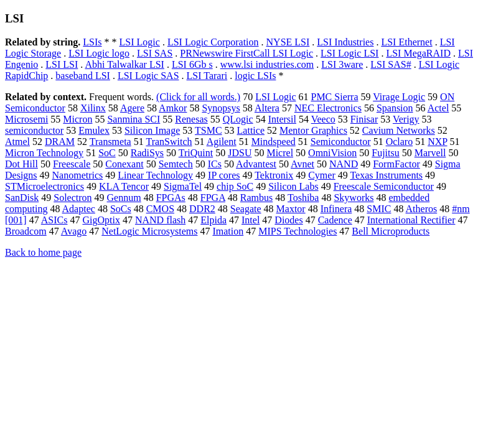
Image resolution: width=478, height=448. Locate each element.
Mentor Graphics (313, 130)
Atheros (422, 209)
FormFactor (396, 164)
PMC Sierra (334, 97)
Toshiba (303, 198)
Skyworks (354, 198)
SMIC (379, 209)
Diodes (288, 220)
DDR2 (202, 209)
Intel (251, 220)
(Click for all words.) (198, 97)
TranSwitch (169, 142)
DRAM (60, 142)
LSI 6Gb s (192, 64)
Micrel (280, 153)
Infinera (336, 209)
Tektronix (274, 175)
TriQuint (196, 153)
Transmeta (110, 142)
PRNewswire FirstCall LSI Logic (246, 53)
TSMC (209, 130)
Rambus (256, 198)
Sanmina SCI (134, 119)
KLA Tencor (124, 186)
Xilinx (93, 108)
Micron (77, 119)
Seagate (246, 209)
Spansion (395, 108)
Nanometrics (78, 175)
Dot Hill (21, 164)
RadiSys (147, 153)
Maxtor (291, 209)
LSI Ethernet (406, 42)
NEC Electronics (328, 108)
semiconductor (34, 130)
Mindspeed (274, 142)
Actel (438, 108)
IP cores (224, 175)
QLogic (238, 119)
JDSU (240, 153)
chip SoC (235, 186)
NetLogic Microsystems (149, 231)
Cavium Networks (399, 130)
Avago (74, 231)
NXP (437, 142)
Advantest (256, 164)
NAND (344, 164)
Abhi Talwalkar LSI (124, 64)
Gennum (124, 198)
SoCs (121, 209)
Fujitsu (385, 153)
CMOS (160, 209)
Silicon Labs (293, 186)
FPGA (213, 198)
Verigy (406, 119)
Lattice (251, 130)
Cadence (335, 220)
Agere (132, 108)
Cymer (322, 175)
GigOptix (101, 220)
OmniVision (332, 153)
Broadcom (26, 231)
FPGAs (171, 198)
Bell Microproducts (391, 231)
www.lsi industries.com (267, 64)
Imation (228, 231)
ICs (215, 164)
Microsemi (26, 119)
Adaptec (79, 209)
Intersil (282, 119)
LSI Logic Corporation (213, 42)
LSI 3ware (342, 64)
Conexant (124, 164)
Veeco (323, 119)
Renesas (191, 119)
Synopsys (221, 108)
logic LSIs (255, 76)
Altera (267, 108)
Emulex (94, 130)
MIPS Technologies (298, 231)
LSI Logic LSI (349, 53)
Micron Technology (44, 153)
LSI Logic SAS (148, 76)
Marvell (430, 153)
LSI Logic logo (99, 53)
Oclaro (400, 142)
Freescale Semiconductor (384, 186)
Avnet (302, 164)
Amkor (173, 108)
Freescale (72, 164)
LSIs (92, 42)
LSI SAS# (391, 64)
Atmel (17, 142)
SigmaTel (183, 186)
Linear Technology (155, 175)
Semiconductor (341, 142)
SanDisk (22, 198)
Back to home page (43, 252)
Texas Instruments (386, 175)
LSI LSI (62, 64)
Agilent (222, 142)
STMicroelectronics (45, 186)
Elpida (213, 220)
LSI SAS (155, 53)
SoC (107, 153)
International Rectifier (411, 220)
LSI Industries (345, 42)
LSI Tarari (207, 76)
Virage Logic (399, 97)
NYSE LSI (288, 42)
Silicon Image (152, 130)
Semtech (176, 164)
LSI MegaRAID (418, 53)
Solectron (73, 198)
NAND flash (160, 220)
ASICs (54, 220)
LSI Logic (140, 42)
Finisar (364, 119)
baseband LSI (83, 76)
